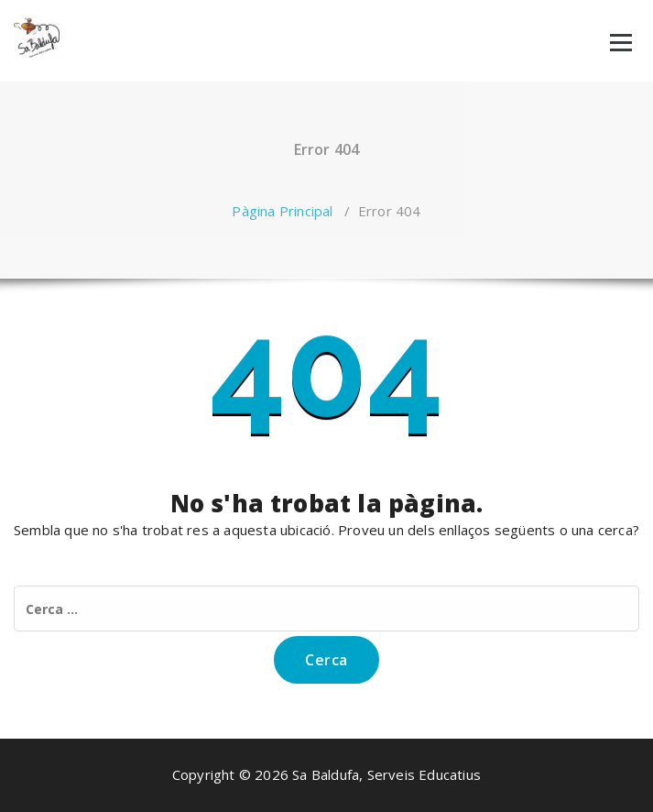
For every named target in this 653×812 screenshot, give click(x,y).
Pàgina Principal (282, 211)
